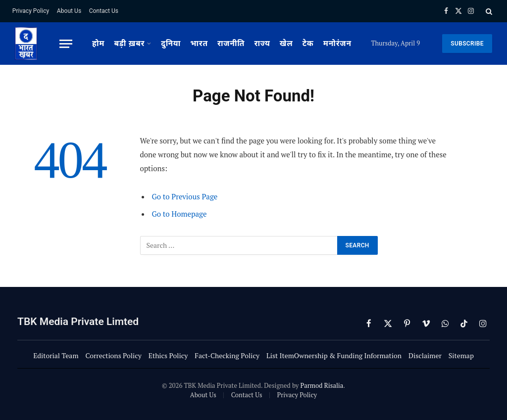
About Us (69, 11)
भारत (199, 44)
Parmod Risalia (322, 385)
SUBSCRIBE (467, 44)
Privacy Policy (31, 11)
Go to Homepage (179, 214)
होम (98, 44)
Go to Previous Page (185, 196)
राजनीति (231, 44)
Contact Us (104, 11)
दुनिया (171, 44)
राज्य (262, 44)
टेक (308, 44)
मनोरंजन (337, 44)
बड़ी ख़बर (129, 44)
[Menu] (66, 44)
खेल (286, 44)
